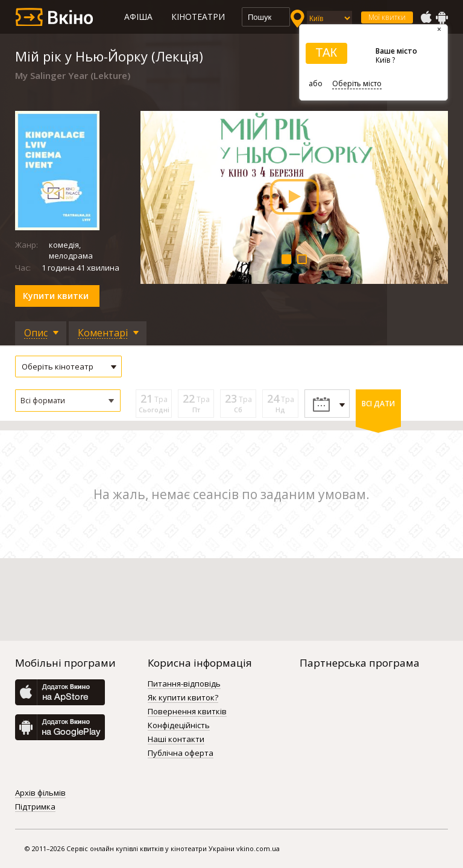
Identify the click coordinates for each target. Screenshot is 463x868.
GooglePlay (442, 17)
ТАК (326, 52)
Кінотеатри (198, 17)
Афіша (138, 17)
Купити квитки (56, 296)
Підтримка (35, 807)
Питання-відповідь (184, 684)
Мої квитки (387, 17)
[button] (68, 401)
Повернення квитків (187, 712)
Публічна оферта (181, 753)
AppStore (426, 17)
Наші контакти (176, 740)
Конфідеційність (179, 726)
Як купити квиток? (183, 698)
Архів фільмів (40, 793)
